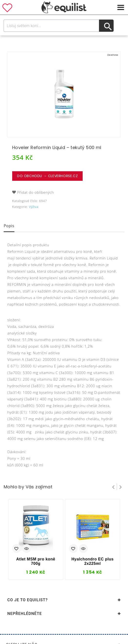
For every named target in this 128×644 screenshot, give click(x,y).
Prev (113, 487)
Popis (9, 226)
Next (121, 487)
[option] (64, 94)
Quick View (27, 549)
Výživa (34, 207)
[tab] (9, 226)
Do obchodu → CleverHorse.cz (47, 176)
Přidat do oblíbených (35, 192)
